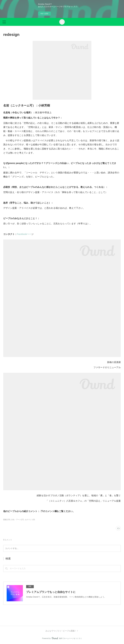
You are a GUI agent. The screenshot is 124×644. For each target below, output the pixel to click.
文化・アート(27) (18, 520)
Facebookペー (24, 234)
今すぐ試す (44, 14)
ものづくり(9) (30, 520)
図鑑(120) (7, 520)
